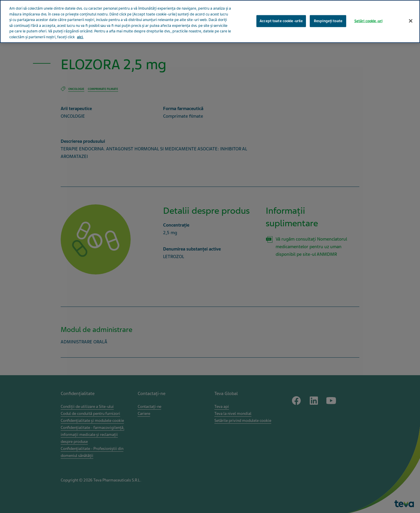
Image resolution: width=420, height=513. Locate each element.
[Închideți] (411, 19)
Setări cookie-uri (368, 19)
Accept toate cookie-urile (281, 19)
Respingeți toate (328, 19)
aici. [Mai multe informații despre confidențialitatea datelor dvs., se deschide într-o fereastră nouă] (80, 35)
